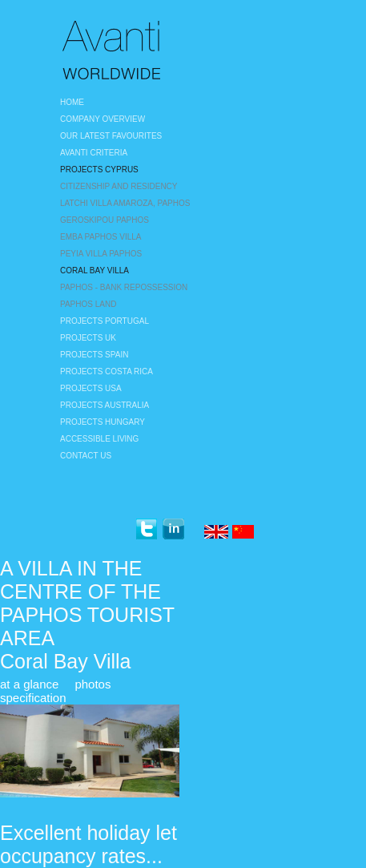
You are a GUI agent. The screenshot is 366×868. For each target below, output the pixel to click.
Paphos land (88, 304)
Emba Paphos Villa (101, 237)
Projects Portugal (105, 321)
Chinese (244, 533)
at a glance (29, 684)
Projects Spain (94, 355)
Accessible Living (99, 439)
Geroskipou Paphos (105, 220)
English (216, 533)
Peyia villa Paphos (101, 254)
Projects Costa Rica (107, 371)
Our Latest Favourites (111, 136)
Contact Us (86, 456)
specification (33, 698)
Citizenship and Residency (119, 186)
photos (93, 684)
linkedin (173, 529)
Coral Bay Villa (95, 270)
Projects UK (88, 338)
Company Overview (103, 119)
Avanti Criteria (94, 153)
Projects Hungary (103, 422)
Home (72, 102)
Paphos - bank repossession (124, 287)
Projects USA (91, 388)
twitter (146, 529)
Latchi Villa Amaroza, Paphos (125, 203)
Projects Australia (105, 405)
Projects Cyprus (99, 170)
